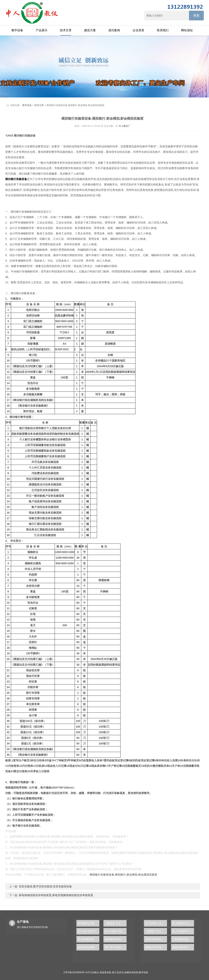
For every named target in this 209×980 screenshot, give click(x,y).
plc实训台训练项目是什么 (89, 947)
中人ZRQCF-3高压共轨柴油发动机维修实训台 (183, 931)
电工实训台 (118, 972)
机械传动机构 (131, 972)
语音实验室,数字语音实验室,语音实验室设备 (45, 886)
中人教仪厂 (125, 126)
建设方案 (90, 30)
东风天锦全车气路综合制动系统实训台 (183, 947)
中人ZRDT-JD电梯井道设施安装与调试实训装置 (116, 931)
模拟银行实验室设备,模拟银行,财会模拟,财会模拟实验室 (123, 875)
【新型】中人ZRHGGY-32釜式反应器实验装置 (116, 923)
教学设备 (17, 30)
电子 (15, 826)
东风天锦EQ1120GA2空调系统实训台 (156, 939)
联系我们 (163, 30)
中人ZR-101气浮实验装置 (89, 931)
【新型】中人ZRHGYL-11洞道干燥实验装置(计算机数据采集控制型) (156, 931)
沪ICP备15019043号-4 (75, 972)
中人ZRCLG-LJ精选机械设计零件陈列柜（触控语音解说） (183, 923)
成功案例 (114, 30)
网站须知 (187, 30)
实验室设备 (105, 972)
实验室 (53, 174)
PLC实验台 (93, 972)
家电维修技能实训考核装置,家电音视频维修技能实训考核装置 (56, 895)
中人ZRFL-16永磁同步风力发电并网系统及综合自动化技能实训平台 (156, 923)
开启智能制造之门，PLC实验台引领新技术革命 (89, 939)
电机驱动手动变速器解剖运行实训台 (116, 939)
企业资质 (138, 30)
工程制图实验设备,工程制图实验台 (183, 939)
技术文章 (66, 30)
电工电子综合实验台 (116, 947)
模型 (38, 439)
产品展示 (42, 30)
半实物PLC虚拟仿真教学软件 (89, 923)
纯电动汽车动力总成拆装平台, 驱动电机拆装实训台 (156, 947)
